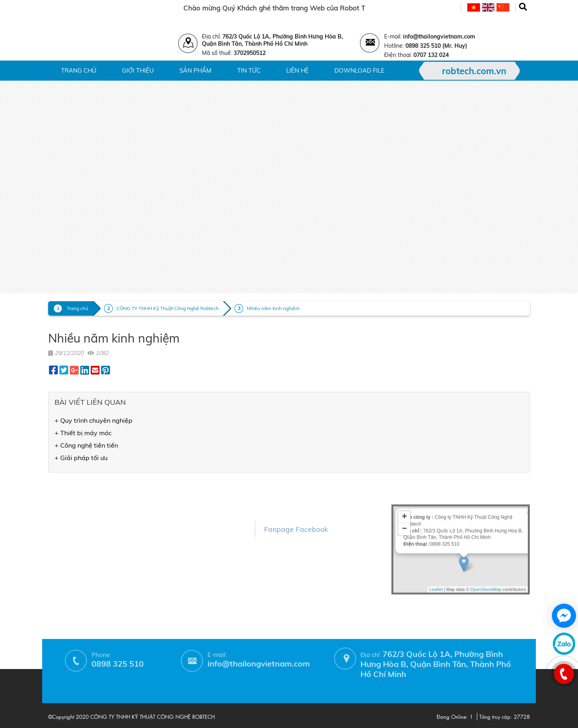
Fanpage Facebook (296, 512)
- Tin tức (60, 512)
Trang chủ (79, 70)
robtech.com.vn (474, 71)
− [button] (404, 487)
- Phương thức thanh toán (173, 560)
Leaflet (436, 547)
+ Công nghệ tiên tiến (86, 445)
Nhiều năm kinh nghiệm (273, 308)
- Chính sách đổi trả (164, 536)
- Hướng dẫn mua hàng (169, 571)
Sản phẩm (195, 70)
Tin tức (249, 70)
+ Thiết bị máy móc (83, 433)
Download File (359, 70)
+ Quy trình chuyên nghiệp (94, 420)
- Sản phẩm (64, 500)
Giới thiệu (138, 70)
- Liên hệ (60, 523)
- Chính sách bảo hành (168, 548)
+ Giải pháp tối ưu (81, 458)
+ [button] (404, 475)
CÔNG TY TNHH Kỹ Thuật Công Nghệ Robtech (168, 308)
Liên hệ (297, 70)
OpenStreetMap (486, 547)
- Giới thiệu (64, 488)
